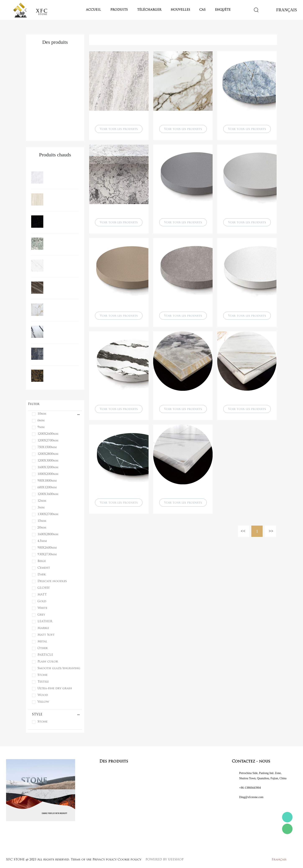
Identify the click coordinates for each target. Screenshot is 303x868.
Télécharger (149, 10)
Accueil (93, 10)
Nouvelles (180, 10)
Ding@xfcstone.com (251, 797)
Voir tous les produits (119, 129)
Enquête (223, 10)
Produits (119, 10)
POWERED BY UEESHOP (164, 860)
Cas (202, 10)
